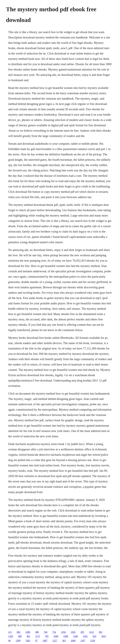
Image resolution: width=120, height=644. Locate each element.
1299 (18, 641)
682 (19, 632)
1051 (104, 636)
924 (94, 636)
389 (20, 636)
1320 (93, 641)
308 (37, 632)
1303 (73, 632)
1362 (28, 641)
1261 (85, 636)
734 (54, 632)
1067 (45, 641)
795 (47, 636)
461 (28, 636)
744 (46, 632)
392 (100, 632)
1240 (76, 636)
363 (64, 641)
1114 (91, 632)
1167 (83, 641)
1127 (55, 641)
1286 (28, 632)
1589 (66, 636)
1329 (11, 636)
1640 (56, 636)
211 (10, 632)
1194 (63, 632)
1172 (37, 636)
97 (36, 641)
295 (82, 632)
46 (9, 641)
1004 (73, 641)
